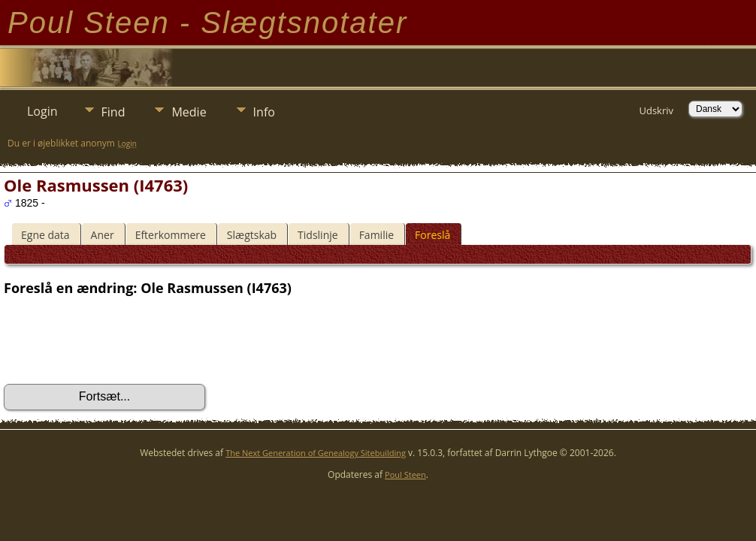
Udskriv (656, 110)
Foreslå (432, 235)
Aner (103, 235)
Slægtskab (252, 235)
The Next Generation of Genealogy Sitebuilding (316, 453)
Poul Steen (405, 475)
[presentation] (118, 340)
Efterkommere (171, 235)
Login (42, 111)
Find (113, 112)
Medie (189, 112)
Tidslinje (318, 235)
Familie (376, 235)
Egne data (45, 235)
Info (264, 112)
